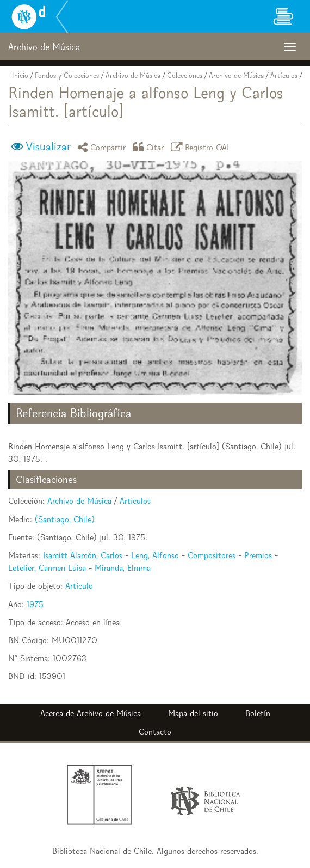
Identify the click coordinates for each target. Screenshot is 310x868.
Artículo (79, 586)
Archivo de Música (133, 75)
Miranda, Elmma (123, 568)
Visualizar (48, 146)
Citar (150, 147)
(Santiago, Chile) (65, 519)
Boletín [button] (258, 713)
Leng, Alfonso (155, 555)
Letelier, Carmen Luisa (47, 568)
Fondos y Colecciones (67, 75)
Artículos (284, 75)
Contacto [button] (155, 732)
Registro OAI (202, 147)
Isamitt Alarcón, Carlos (83, 555)
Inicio (20, 75)
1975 (35, 604)
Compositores (212, 555)
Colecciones (185, 75)
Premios (258, 555)
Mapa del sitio (193, 713)
